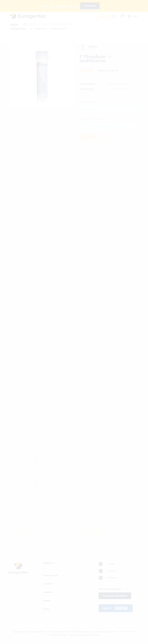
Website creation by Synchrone (84, 635)
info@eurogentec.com (105, 632)
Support (103, 16)
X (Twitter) (108, 578)
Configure (89, 138)
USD (135, 16)
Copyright (17, 632)
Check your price (108, 72)
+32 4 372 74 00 (128, 632)
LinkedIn (107, 564)
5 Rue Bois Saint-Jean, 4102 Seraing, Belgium (71, 632)
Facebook (107, 571)
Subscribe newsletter (115, 596)
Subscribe (90, 6)
